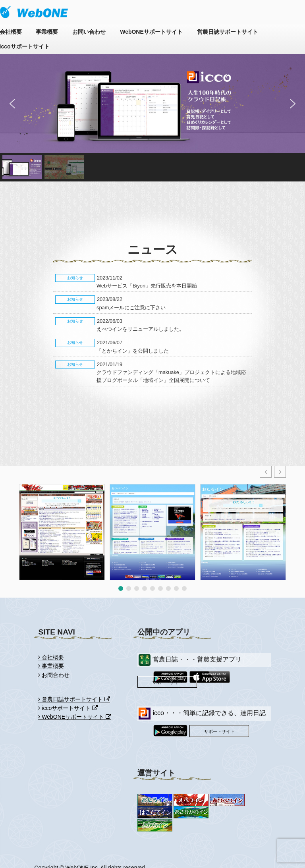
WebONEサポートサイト (151, 32)
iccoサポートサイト (68, 708)
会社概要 (51, 657)
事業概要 (47, 32)
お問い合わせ (89, 32)
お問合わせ (54, 675)
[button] (12, 104)
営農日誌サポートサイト (228, 32)
